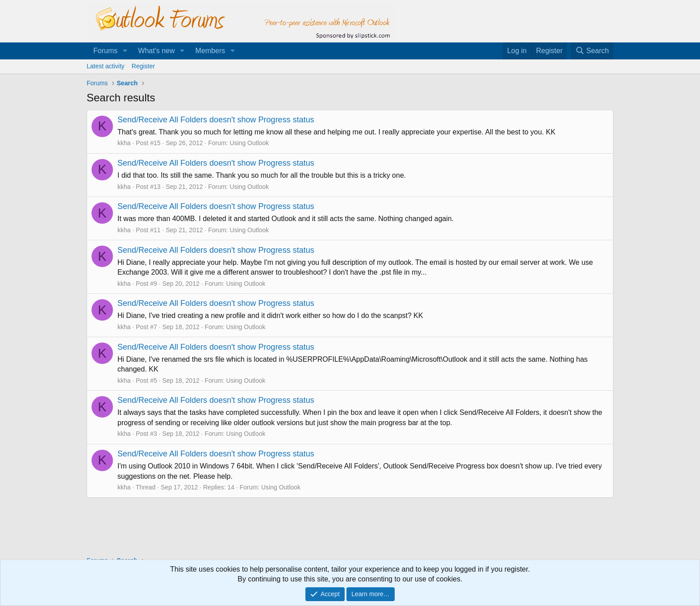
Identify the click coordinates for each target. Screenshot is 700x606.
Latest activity (106, 66)
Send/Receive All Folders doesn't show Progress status (216, 120)
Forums (105, 51)
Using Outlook (249, 143)
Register (143, 66)
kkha (124, 143)
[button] (125, 51)
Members (210, 51)
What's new (156, 51)
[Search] (592, 51)
